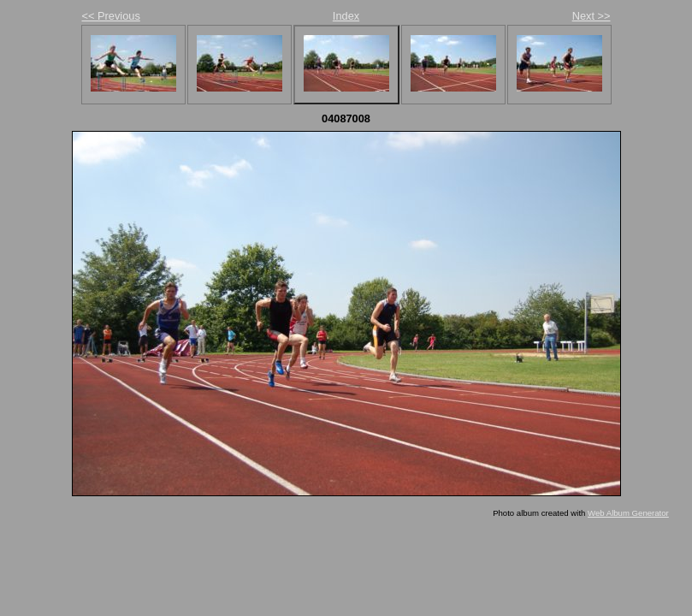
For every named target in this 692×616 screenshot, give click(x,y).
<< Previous (111, 16)
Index (346, 16)
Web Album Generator (628, 513)
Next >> (591, 16)
